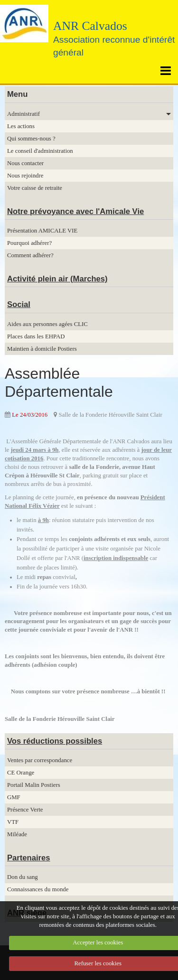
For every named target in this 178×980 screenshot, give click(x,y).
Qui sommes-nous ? (31, 139)
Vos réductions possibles (55, 741)
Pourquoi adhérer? (29, 243)
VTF (13, 822)
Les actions (21, 126)
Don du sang (23, 877)
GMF (14, 797)
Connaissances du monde (38, 889)
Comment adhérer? (30, 255)
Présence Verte (25, 810)
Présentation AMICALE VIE (42, 231)
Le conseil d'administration (40, 151)
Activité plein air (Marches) (57, 279)
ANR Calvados (90, 26)
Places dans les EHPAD (36, 336)
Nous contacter (25, 163)
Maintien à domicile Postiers (42, 349)
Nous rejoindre (25, 176)
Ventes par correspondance (40, 760)
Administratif (23, 114)
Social (19, 304)
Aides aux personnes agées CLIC (47, 324)
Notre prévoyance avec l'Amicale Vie (75, 211)
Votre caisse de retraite (35, 188)
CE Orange (21, 773)
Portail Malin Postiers (34, 785)
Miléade (17, 834)
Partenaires (29, 858)
